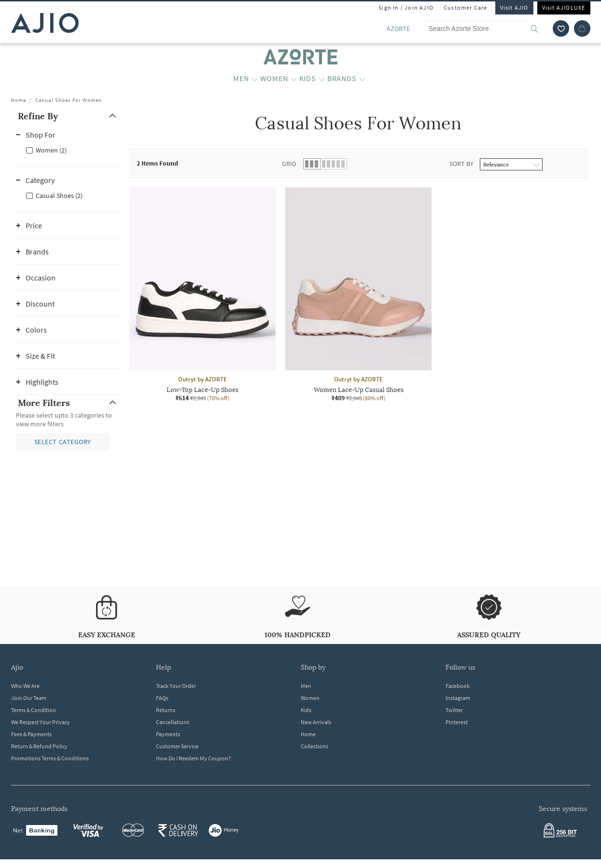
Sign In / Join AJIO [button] (406, 7)
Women (310, 698)
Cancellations (173, 722)
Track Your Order (176, 686)
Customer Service (177, 746)
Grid (289, 164)
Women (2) (51, 150)
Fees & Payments (31, 734)
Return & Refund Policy (39, 746)
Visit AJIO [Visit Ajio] (514, 7)
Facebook (458, 686)
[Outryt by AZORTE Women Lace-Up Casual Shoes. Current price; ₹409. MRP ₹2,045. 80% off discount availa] (358, 295)
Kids (306, 710)
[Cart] (582, 28)
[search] (539, 28)
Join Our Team (29, 698)
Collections (314, 746)
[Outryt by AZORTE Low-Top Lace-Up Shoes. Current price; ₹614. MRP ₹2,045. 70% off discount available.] (203, 295)
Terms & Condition (34, 710)
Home (19, 100)
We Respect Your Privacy (41, 722)
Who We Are (25, 686)
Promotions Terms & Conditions (50, 758)
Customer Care (466, 7)
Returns (166, 710)
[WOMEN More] (294, 79)
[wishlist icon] (561, 28)
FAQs (162, 698)
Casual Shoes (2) (59, 196)
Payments (168, 734)
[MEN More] (255, 79)
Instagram (458, 698)
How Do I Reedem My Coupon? (193, 758)
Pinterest (457, 722)
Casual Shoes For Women (69, 100)
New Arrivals (316, 722)
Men (306, 686)
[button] (69, 116)
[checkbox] (69, 150)
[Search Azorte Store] (485, 28)
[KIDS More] (322, 79)
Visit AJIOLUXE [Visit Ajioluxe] (564, 7)
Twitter (454, 710)
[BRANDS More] (362, 79)
